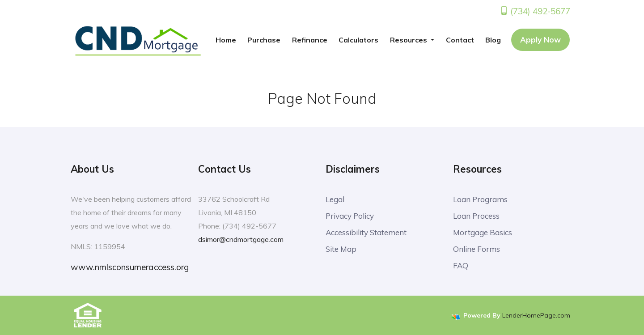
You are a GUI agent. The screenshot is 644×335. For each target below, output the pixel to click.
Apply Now (540, 40)
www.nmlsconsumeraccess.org (130, 267)
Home (226, 40)
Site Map (341, 249)
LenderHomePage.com (536, 315)
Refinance (310, 40)
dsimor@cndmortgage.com (241, 239)
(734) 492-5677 (535, 11)
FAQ (461, 265)
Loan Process (476, 216)
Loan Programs (480, 199)
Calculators (358, 40)
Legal (335, 199)
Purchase (264, 40)
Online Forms (477, 249)
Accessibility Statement (366, 232)
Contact (460, 40)
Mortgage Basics (483, 232)
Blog (493, 40)
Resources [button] (409, 40)
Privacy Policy (350, 216)
